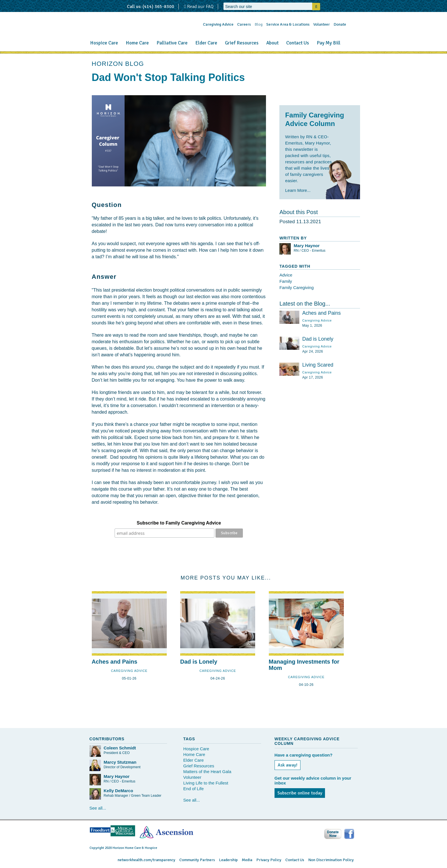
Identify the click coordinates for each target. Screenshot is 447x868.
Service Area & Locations (288, 24)
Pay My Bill (329, 43)
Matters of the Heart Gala (207, 772)
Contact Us (298, 43)
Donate (340, 24)
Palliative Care (172, 43)
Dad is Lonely (318, 339)
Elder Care (206, 43)
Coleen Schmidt (120, 748)
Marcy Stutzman (120, 762)
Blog (259, 24)
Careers (244, 24)
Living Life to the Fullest (206, 783)
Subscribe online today (300, 793)
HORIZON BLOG (118, 64)
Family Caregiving (296, 287)
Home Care (137, 43)
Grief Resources (242, 43)
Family (286, 281)
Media (247, 860)
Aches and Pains (321, 313)
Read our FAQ (199, 7)
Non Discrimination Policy (331, 860)
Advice (286, 275)
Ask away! (287, 765)
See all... (98, 808)
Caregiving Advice (218, 24)
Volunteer (322, 24)
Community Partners (197, 860)
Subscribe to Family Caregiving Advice (179, 523)
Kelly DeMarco (118, 791)
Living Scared (318, 365)
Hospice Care (104, 43)
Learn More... (298, 190)
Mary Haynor (307, 246)
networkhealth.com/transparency (147, 860)
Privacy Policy (269, 860)
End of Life (194, 789)
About (272, 43)
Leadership (228, 860)
